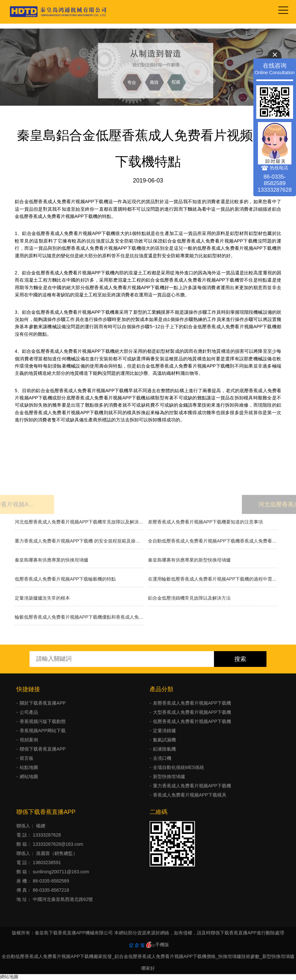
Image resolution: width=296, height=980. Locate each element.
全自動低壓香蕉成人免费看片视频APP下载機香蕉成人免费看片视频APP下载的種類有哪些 (213, 541)
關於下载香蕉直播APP (43, 703)
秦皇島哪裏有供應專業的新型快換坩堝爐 (189, 560)
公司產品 (29, 712)
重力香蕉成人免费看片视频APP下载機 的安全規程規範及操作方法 (79, 541)
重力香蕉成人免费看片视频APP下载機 (192, 786)
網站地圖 (29, 777)
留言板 (27, 758)
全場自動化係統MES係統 (179, 767)
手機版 (162, 945)
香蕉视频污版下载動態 (43, 721)
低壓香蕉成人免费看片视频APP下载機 (192, 721)
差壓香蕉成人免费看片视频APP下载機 (192, 703)
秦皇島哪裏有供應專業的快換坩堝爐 (52, 560)
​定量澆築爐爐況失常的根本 (42, 598)
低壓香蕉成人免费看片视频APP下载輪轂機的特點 (65, 579)
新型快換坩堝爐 (169, 777)
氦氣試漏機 (164, 740)
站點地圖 (29, 767)
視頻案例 (29, 740)
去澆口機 (162, 758)
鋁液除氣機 (164, 749)
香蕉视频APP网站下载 (43, 731)
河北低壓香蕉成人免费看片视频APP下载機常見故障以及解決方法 (79, 522)
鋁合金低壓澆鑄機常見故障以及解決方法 (189, 598)
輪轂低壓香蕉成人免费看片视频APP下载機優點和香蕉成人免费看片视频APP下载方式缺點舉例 (79, 617)
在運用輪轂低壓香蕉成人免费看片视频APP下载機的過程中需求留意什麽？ (213, 579)
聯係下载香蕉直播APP (43, 749)
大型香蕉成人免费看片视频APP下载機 (192, 712)
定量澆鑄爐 (164, 731)
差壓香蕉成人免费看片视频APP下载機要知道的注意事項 (205, 522)
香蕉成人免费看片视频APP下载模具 (190, 795)
